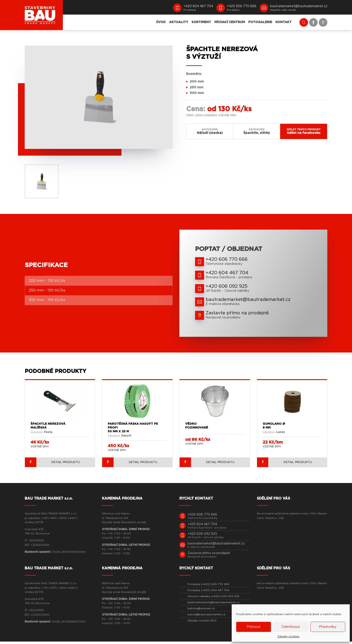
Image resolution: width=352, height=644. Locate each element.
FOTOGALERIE (260, 22)
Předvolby (328, 627)
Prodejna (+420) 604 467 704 (208, 593)
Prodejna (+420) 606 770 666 (208, 587)
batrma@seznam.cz (201, 611)
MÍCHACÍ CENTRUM (230, 22)
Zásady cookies (288, 636)
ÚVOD (161, 22)
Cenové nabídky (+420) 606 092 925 (213, 599)
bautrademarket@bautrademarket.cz (213, 605)
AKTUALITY (179, 22)
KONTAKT (284, 22)
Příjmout (254, 627)
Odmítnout (291, 627)
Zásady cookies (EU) (202, 623)
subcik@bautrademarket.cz (206, 617)
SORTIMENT (201, 22)
